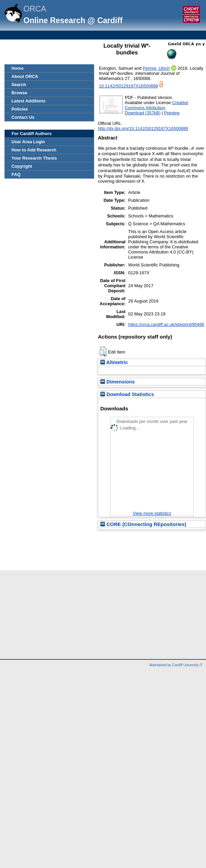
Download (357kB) (143, 113)
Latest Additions (29, 101)
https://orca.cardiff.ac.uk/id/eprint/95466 (166, 324)
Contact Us (23, 117)
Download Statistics (127, 394)
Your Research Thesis (34, 158)
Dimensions (118, 382)
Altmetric (114, 362)
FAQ (16, 174)
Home (18, 68)
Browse (19, 93)
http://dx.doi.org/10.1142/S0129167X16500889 (143, 128)
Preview (172, 113)
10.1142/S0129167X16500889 (128, 86)
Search (19, 85)
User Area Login (28, 142)
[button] (103, 351)
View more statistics (152, 513)
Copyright (22, 166)
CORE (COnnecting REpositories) (143, 524)
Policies (20, 109)
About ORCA (25, 76)
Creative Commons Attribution (157, 105)
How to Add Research (34, 150)
